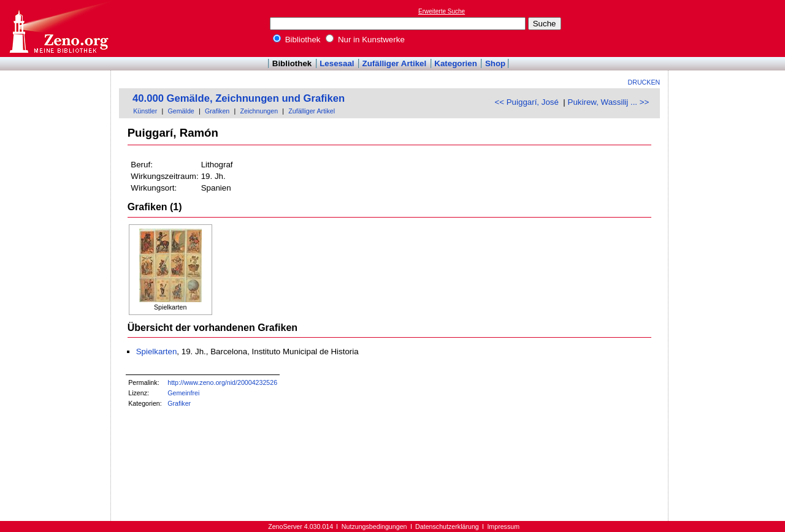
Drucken (644, 82)
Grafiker (179, 403)
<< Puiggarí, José (526, 102)
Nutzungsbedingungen (374, 526)
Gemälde (181, 111)
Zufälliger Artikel (395, 63)
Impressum (503, 526)
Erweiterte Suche (442, 11)
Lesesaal (337, 63)
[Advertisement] (729, 28)
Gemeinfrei (183, 393)
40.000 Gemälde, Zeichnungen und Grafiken (239, 98)
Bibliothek (297, 40)
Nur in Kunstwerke (365, 40)
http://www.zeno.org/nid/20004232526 (222, 382)
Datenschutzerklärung (447, 526)
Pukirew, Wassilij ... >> (609, 102)
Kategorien (456, 63)
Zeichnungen (259, 111)
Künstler (145, 111)
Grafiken (217, 111)
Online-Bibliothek (58, 28)
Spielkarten (157, 351)
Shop (495, 63)
